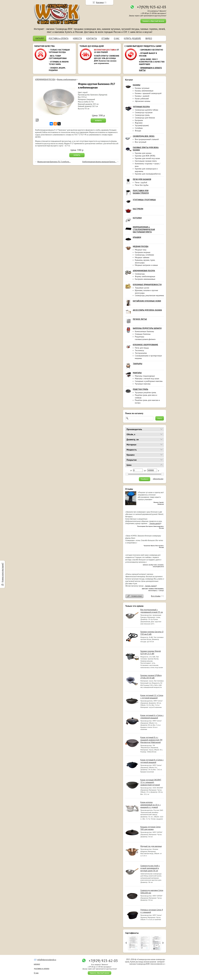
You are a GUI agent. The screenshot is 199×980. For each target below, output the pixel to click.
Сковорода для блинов (145, 118)
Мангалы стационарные (145, 376)
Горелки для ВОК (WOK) (145, 156)
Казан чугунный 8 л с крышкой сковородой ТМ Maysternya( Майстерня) (151, 740)
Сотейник (139, 128)
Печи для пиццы (142, 348)
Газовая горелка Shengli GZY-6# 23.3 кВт (151, 652)
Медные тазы (141, 250)
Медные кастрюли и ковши (146, 265)
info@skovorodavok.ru (47, 960)
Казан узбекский (142, 99)
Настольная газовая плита (146, 161)
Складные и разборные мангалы (149, 381)
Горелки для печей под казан (147, 158)
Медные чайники (142, 257)
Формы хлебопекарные (145, 276)
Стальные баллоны (143, 334)
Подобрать (145, 479)
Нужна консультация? (2, 573)
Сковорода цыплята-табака (146, 110)
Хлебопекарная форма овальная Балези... (99, 162)
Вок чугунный (141, 142)
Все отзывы (156, 596)
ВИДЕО (149, 38)
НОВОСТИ (77, 38)
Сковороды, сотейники (144, 255)
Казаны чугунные (142, 88)
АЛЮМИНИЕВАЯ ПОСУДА (45, 79)
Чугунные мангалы (143, 384)
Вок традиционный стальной (147, 139)
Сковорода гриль (142, 115)
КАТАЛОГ (40, 38)
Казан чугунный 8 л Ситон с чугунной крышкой (152, 761)
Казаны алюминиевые (144, 91)
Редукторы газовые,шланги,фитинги (145, 338)
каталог (37, 964)
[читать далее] (155, 523)
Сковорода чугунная (144, 112)
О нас (36, 973)
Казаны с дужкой (142, 96)
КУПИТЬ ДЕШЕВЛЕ (132, 38)
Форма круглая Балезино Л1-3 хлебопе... (54, 162)
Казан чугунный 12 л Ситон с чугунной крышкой (152, 697)
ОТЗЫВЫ (105, 38)
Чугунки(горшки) (142, 125)
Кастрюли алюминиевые (145, 279)
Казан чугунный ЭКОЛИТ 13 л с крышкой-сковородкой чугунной (151, 782)
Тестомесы (139, 350)
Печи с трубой (141, 182)
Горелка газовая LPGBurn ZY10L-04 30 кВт (151, 677)
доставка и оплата (42, 968)
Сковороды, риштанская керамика (149, 295)
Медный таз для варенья (151, 846)
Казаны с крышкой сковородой (148, 93)
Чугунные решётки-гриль (145, 392)
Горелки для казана (143, 153)
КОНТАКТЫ (92, 38)
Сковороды (140, 274)
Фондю (138, 131)
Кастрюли (139, 120)
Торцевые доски (142, 288)
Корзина (100, 2)
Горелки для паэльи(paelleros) (148, 174)
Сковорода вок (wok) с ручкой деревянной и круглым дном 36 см (150, 868)
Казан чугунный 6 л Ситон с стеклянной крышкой (152, 717)
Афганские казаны (143, 101)
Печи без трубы (142, 185)
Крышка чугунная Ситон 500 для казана (150, 828)
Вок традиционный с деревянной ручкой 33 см (152, 611)
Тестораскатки (141, 353)
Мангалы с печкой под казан (147, 379)
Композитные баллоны (144, 331)
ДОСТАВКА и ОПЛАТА (58, 38)
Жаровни (139, 123)
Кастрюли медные (143, 252)
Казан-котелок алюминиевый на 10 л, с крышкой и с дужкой (150, 805)
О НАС (117, 38)
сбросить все (158, 479)
